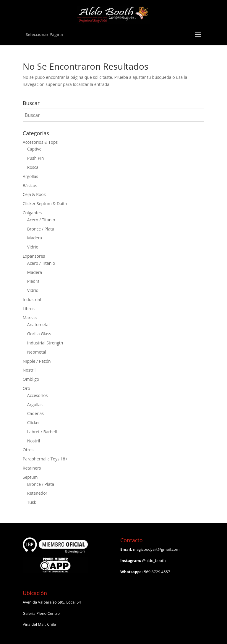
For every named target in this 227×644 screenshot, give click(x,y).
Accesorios (38, 395)
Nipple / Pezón (37, 361)
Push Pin (35, 158)
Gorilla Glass (39, 334)
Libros (29, 309)
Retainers (32, 468)
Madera (35, 238)
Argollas (30, 176)
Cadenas (35, 413)
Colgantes (32, 213)
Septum (30, 477)
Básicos (30, 185)
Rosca (33, 167)
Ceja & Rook (34, 194)
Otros (28, 450)
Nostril (29, 370)
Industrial (32, 299)
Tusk (32, 502)
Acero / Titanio (41, 220)
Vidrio (33, 247)
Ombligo (31, 379)
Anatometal (38, 325)
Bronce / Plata (41, 229)
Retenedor (37, 493)
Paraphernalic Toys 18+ (45, 459)
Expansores (34, 256)
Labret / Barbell (42, 432)
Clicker (34, 422)
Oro (26, 388)
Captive (34, 149)
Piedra (33, 281)
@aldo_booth (154, 560)
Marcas (30, 318)
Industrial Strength (45, 343)
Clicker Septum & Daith (45, 204)
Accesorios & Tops (40, 142)
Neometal (37, 352)
